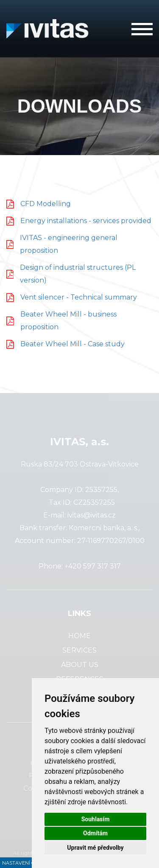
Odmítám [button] (95, 833)
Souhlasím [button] (96, 819)
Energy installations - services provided (86, 221)
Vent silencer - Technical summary (79, 297)
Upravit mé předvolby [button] (95, 848)
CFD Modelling (46, 204)
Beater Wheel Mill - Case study (73, 344)
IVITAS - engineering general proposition (69, 244)
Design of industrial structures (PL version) (78, 274)
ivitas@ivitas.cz (92, 515)
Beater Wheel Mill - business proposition (68, 321)
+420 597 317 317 (93, 566)
